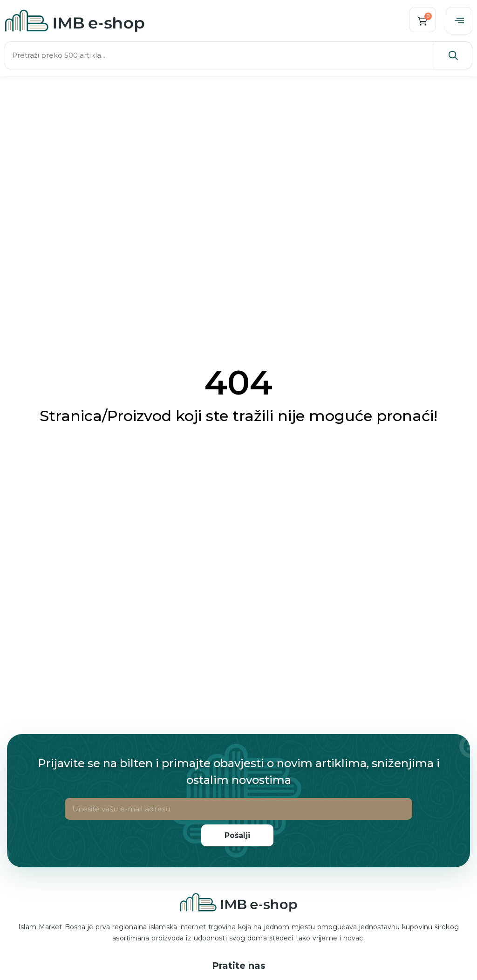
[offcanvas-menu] (459, 21)
